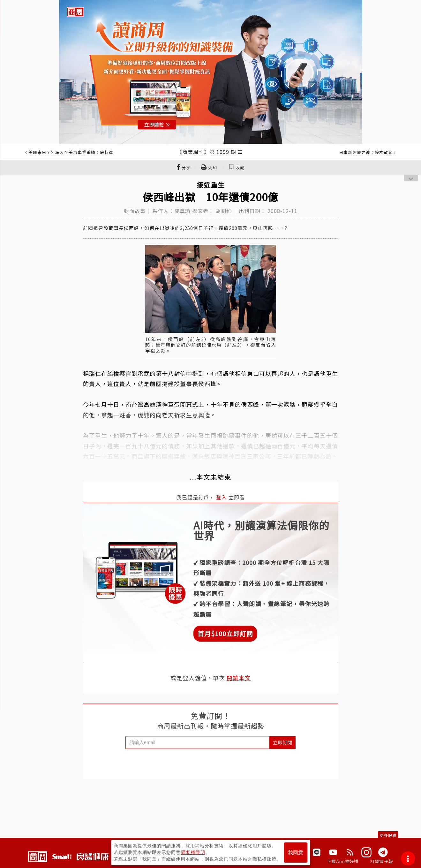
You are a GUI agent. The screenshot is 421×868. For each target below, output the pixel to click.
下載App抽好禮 (343, 861)
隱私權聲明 (193, 852)
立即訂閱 (282, 742)
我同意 (296, 853)
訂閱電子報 (382, 861)
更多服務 (388, 835)
